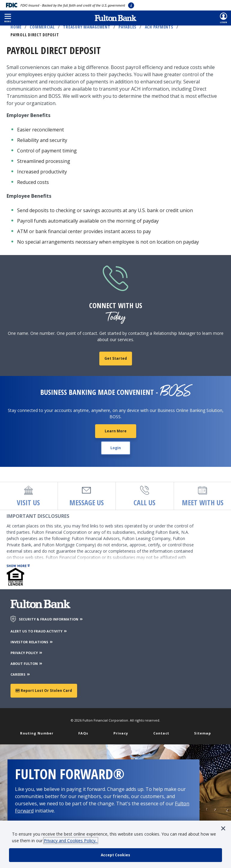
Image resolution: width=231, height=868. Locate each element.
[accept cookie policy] (115, 855)
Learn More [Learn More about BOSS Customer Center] (116, 431)
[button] (8, 18)
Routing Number (37, 733)
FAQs (83, 733)
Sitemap (202, 733)
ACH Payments (159, 27)
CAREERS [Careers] (21, 674)
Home (16, 27)
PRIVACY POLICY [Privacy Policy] (27, 653)
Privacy (121, 733)
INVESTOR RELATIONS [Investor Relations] (32, 642)
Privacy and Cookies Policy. (71, 841)
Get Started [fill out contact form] (116, 358)
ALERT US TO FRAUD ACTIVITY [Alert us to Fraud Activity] (39, 631)
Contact (161, 733)
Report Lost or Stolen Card (44, 691)
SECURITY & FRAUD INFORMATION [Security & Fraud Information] (51, 619)
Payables (127, 27)
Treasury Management (87, 27)
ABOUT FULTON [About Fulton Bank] (27, 664)
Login (116, 448)
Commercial (42, 27)
